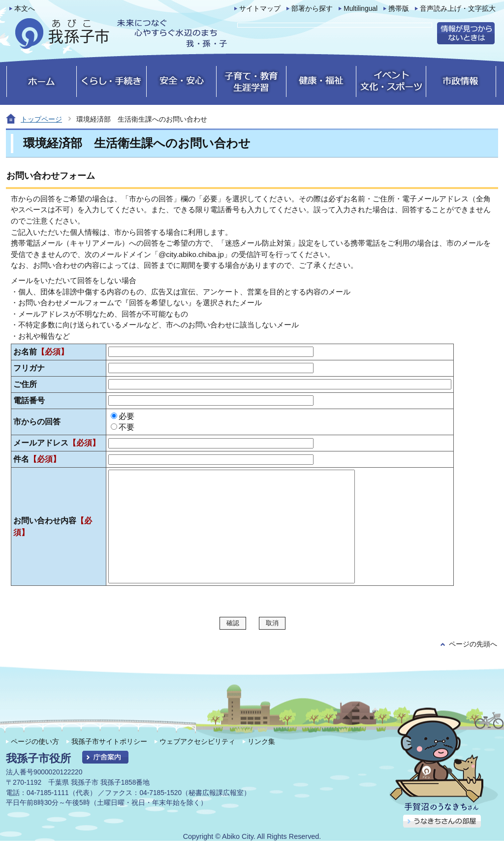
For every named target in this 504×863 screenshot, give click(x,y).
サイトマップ (260, 9)
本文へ (25, 9)
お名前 (41, 352)
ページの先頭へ (473, 666)
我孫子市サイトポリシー (109, 764)
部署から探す (312, 9)
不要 (126, 427)
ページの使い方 (35, 764)
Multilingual (361, 9)
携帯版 (399, 9)
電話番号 (29, 400)
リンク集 (261, 764)
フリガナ (29, 368)
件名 (37, 459)
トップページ (41, 119)
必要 (126, 416)
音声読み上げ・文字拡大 (458, 9)
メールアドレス (57, 443)
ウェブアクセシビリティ (197, 764)
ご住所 (25, 384)
